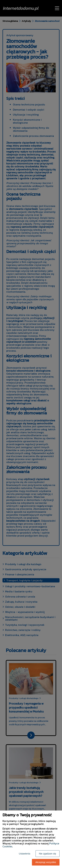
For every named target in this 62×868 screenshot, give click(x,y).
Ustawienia (24, 854)
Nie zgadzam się (48, 854)
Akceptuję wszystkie (46, 862)
